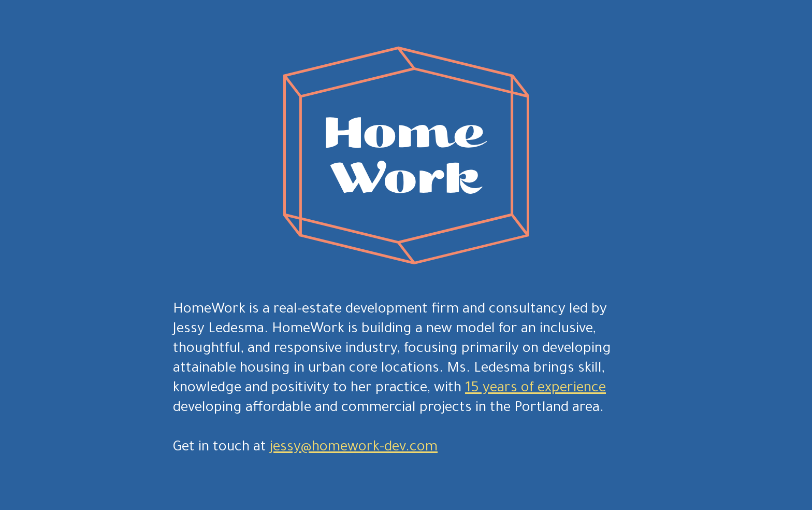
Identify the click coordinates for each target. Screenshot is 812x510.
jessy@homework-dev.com (354, 448)
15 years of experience (535, 389)
